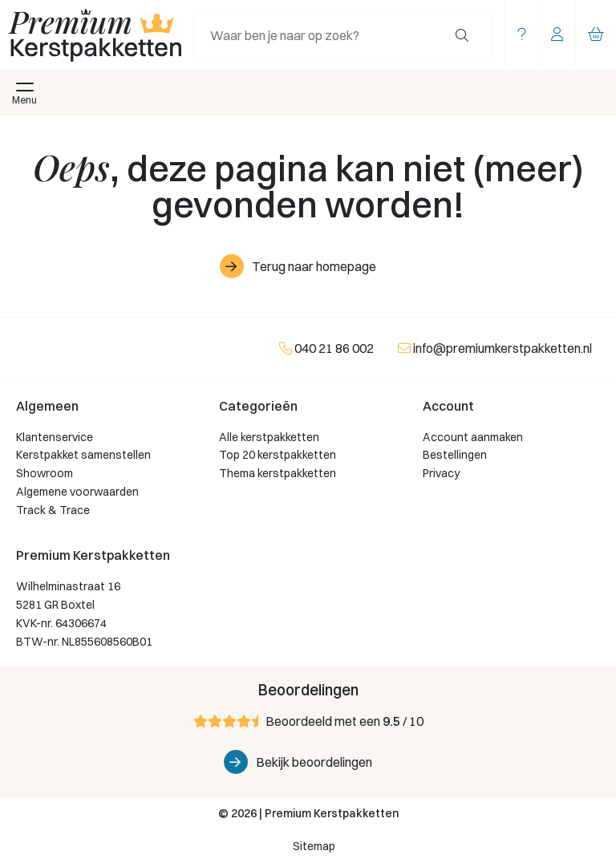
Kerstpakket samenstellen (83, 455)
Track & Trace (53, 510)
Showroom (45, 473)
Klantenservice (55, 437)
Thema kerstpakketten (278, 473)
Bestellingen (455, 455)
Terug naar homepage (314, 266)
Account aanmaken (473, 437)
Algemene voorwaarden (77, 492)
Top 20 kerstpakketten (278, 455)
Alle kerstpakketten (269, 437)
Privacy (441, 473)
